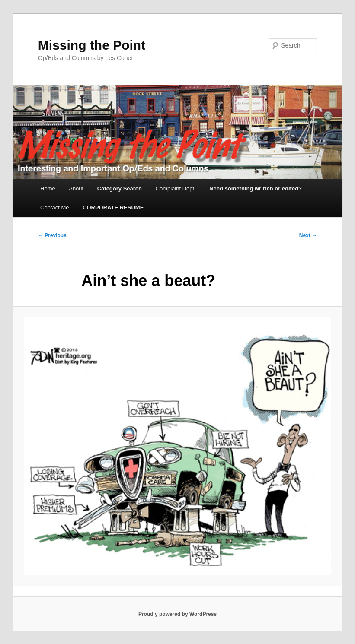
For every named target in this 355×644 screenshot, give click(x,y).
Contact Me (54, 208)
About (76, 189)
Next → (308, 235)
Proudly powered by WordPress (177, 614)
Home (48, 189)
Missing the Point (92, 45)
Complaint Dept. (176, 189)
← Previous (52, 235)
